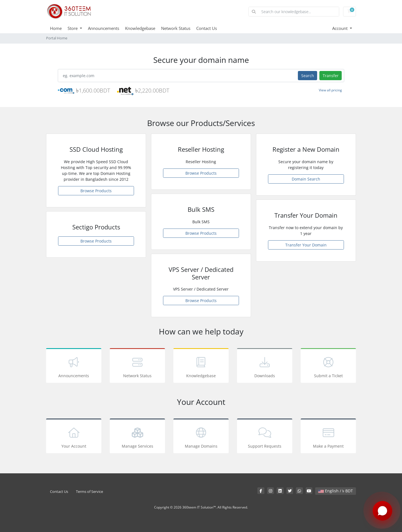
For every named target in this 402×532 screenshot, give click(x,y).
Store (73, 28)
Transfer (331, 76)
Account (340, 28)
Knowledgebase (140, 28)
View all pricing (330, 90)
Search (308, 76)
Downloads (265, 366)
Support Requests (265, 437)
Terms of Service (89, 492)
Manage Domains (201, 437)
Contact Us (207, 28)
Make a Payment (328, 437)
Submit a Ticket (328, 366)
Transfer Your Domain (306, 245)
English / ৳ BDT (336, 491)
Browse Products (96, 191)
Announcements (104, 28)
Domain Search (306, 179)
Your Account (74, 437)
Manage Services (137, 437)
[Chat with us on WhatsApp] (382, 511)
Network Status (176, 28)
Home (56, 28)
